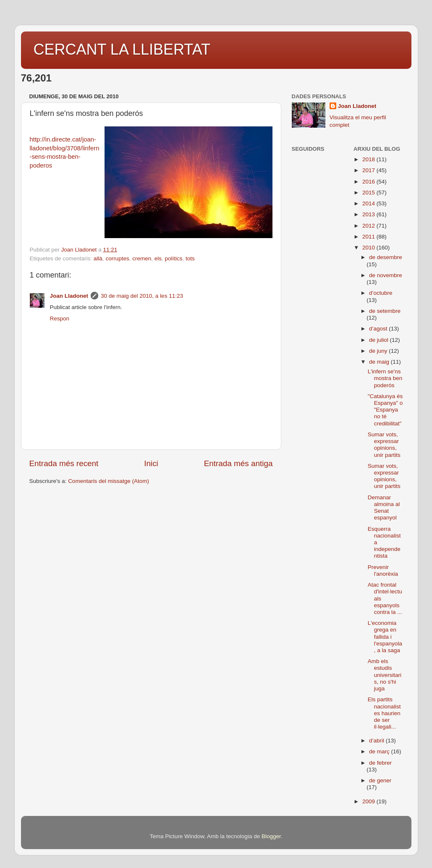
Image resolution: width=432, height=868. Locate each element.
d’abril (377, 741)
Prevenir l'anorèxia (383, 570)
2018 (369, 159)
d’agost (379, 329)
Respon (60, 319)
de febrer (380, 763)
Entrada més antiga (238, 463)
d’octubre (381, 293)
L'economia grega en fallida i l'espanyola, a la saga (385, 637)
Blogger (271, 836)
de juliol (380, 340)
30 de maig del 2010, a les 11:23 (142, 296)
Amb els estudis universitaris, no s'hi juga (385, 675)
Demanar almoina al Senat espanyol (384, 508)
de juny (379, 351)
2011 (369, 237)
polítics (173, 258)
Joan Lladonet (69, 296)
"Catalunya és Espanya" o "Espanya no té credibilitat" (385, 410)
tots (190, 258)
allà (98, 258)
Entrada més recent (64, 463)
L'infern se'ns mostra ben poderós (385, 378)
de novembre (386, 275)
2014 (369, 203)
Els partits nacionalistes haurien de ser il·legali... (384, 713)
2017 (369, 170)
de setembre (385, 311)
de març (380, 751)
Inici (151, 463)
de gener (380, 780)
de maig (380, 362)
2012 (369, 226)
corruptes (117, 258)
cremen (142, 258)
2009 (369, 801)
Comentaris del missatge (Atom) (109, 481)
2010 (369, 248)
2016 (369, 182)
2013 (369, 214)
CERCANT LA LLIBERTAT (122, 49)
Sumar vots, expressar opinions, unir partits (384, 445)
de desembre (386, 257)
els (158, 258)
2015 (369, 193)
